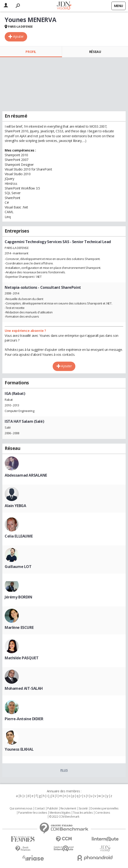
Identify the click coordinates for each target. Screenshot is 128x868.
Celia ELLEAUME (19, 536)
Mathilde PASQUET (22, 658)
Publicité (52, 809)
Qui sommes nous (21, 809)
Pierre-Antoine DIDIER (24, 719)
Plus (64, 770)
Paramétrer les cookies (33, 813)
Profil (31, 52)
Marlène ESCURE (19, 627)
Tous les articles (83, 813)
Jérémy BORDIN (18, 597)
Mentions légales (60, 813)
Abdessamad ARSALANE (26, 475)
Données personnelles (104, 809)
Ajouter (18, 36)
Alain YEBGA (15, 506)
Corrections (102, 813)
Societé (83, 809)
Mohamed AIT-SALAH (24, 688)
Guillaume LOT (18, 567)
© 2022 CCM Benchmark (64, 817)
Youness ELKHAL (19, 749)
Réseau (95, 52)
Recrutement (68, 809)
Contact (40, 809)
